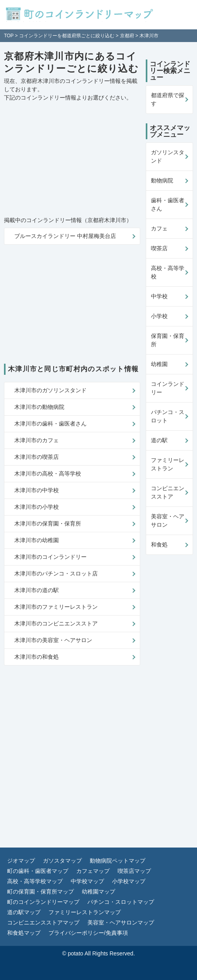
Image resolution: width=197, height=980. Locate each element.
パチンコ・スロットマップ (121, 902)
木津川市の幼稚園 (37, 540)
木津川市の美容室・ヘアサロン (53, 640)
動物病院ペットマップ (118, 861)
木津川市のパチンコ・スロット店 (56, 573)
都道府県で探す (168, 99)
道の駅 (159, 440)
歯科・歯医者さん (168, 204)
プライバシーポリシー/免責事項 (88, 933)
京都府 (127, 36)
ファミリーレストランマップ (85, 912)
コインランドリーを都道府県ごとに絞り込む (67, 36)
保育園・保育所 (168, 340)
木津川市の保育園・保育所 (48, 524)
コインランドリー (168, 388)
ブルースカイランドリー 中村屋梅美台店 (65, 236)
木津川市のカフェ (37, 440)
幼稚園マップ (98, 892)
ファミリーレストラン (168, 464)
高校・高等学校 (168, 272)
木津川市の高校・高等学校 (48, 474)
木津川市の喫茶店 (37, 457)
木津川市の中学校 (37, 490)
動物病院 (162, 180)
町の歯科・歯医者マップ (38, 871)
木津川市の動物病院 (39, 407)
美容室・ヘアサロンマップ (121, 922)
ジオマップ (21, 861)
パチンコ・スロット (168, 416)
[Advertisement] (55, 159)
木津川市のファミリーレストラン (56, 607)
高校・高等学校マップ (35, 881)
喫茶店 (159, 248)
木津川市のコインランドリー (50, 557)
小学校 (159, 316)
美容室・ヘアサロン (168, 521)
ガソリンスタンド (168, 156)
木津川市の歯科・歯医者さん (50, 424)
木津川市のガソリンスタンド (50, 390)
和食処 (159, 545)
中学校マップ (87, 881)
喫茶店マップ (134, 871)
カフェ (159, 228)
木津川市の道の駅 (37, 590)
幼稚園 (159, 364)
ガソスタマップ (62, 861)
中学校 (159, 296)
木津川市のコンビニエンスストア (56, 623)
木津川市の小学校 (37, 507)
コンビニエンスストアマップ (43, 922)
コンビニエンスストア (168, 492)
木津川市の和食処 (37, 657)
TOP (9, 36)
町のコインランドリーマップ (43, 902)
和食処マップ (24, 933)
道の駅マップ (24, 912)
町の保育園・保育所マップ (41, 892)
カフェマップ (93, 871)
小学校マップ (129, 881)
